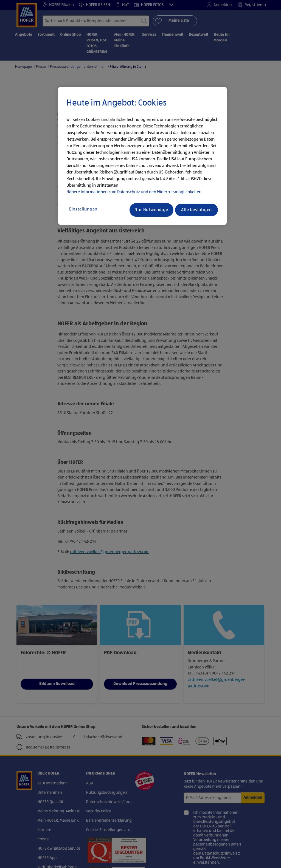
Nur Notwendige (151, 210)
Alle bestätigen (196, 210)
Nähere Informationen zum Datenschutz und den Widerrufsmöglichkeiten (134, 192)
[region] (142, 156)
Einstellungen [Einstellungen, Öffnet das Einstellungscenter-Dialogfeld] (83, 209)
